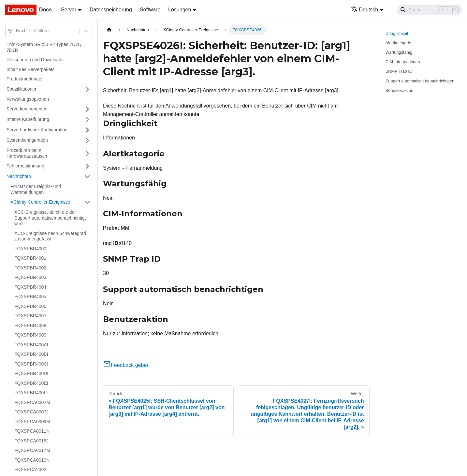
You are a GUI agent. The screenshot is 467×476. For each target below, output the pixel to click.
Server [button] (69, 10)
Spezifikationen (22, 89)
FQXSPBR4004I (31, 287)
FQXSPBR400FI (31, 393)
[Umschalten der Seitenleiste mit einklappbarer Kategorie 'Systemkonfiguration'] (87, 140)
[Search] (429, 10)
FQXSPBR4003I (31, 277)
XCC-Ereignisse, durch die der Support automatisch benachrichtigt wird (50, 218)
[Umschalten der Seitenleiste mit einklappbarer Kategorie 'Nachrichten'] (87, 177)
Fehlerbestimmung (25, 166)
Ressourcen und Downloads (35, 60)
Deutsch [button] (365, 10)
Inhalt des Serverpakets (30, 69)
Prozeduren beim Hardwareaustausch (27, 153)
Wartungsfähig (399, 52)
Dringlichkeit (397, 33)
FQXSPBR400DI (31, 373)
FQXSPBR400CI (31, 364)
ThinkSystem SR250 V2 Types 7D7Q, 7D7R (45, 47)
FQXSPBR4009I (31, 335)
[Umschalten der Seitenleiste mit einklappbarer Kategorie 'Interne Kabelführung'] (87, 120)
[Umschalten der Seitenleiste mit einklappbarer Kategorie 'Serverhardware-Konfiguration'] (87, 130)
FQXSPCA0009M (32, 422)
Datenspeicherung (111, 10)
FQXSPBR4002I (31, 268)
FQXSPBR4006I (31, 306)
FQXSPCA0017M (32, 450)
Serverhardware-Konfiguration (37, 130)
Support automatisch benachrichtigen (420, 81)
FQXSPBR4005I (31, 296)
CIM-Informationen (403, 62)
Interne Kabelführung (28, 119)
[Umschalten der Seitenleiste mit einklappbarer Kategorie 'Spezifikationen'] (87, 89)
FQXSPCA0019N (32, 460)
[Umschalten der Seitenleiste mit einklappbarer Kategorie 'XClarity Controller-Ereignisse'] (87, 202)
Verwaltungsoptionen (28, 99)
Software (150, 10)
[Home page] (109, 30)
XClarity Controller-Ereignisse (40, 202)
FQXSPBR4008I (31, 325)
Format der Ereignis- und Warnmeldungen (36, 189)
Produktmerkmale (24, 79)
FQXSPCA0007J (31, 412)
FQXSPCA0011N (32, 431)
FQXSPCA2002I (31, 469)
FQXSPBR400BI (31, 354)
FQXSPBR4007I (31, 316)
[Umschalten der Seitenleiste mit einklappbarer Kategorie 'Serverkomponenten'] (87, 109)
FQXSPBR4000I (31, 249)
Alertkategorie (398, 43)
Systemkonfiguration (27, 140)
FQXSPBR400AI (31, 345)
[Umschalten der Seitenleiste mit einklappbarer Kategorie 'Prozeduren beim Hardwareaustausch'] (87, 153)
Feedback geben (126, 365)
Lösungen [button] (180, 10)
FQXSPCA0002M (32, 402)
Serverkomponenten (27, 109)
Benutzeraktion (399, 90)
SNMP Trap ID (399, 71)
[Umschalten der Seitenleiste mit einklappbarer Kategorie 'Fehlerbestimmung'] (87, 166)
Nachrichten (19, 176)
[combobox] (17, 31)
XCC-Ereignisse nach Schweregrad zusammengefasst (50, 236)
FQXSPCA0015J (31, 441)
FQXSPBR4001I (31, 258)
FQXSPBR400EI (31, 383)
